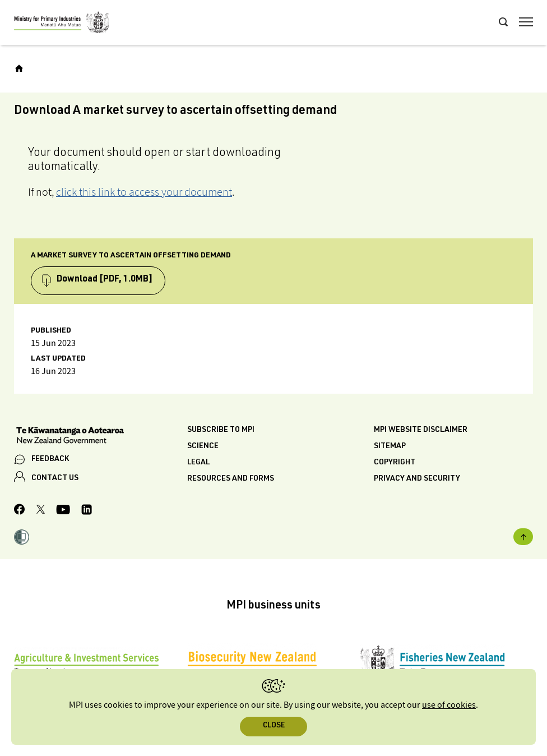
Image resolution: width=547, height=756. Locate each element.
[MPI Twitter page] (41, 511)
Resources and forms (231, 479)
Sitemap (390, 446)
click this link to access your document (144, 192)
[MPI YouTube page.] (63, 511)
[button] (22, 538)
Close (274, 726)
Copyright (395, 463)
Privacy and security (417, 479)
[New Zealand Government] (101, 436)
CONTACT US (55, 478)
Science (203, 446)
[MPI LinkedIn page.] (87, 511)
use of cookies (449, 705)
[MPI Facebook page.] (20, 511)
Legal (198, 463)
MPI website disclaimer (421, 430)
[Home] (19, 68)
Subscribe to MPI (221, 430)
